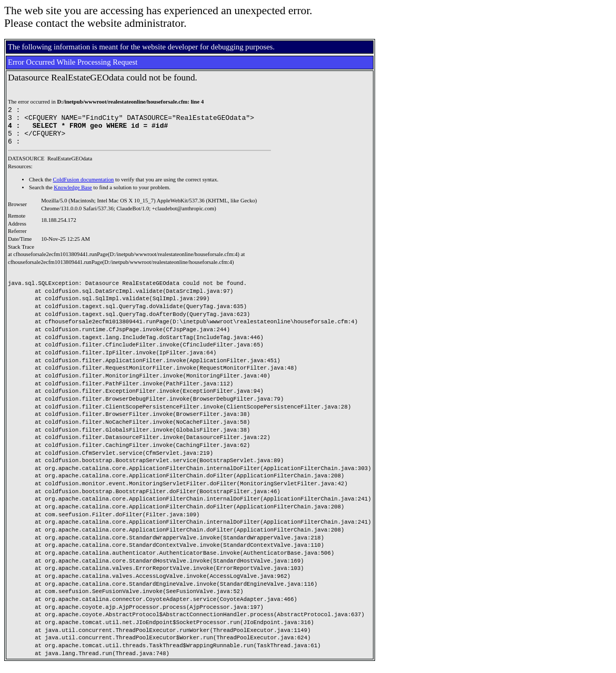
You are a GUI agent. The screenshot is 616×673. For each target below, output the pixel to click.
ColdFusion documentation (84, 187)
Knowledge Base (73, 195)
